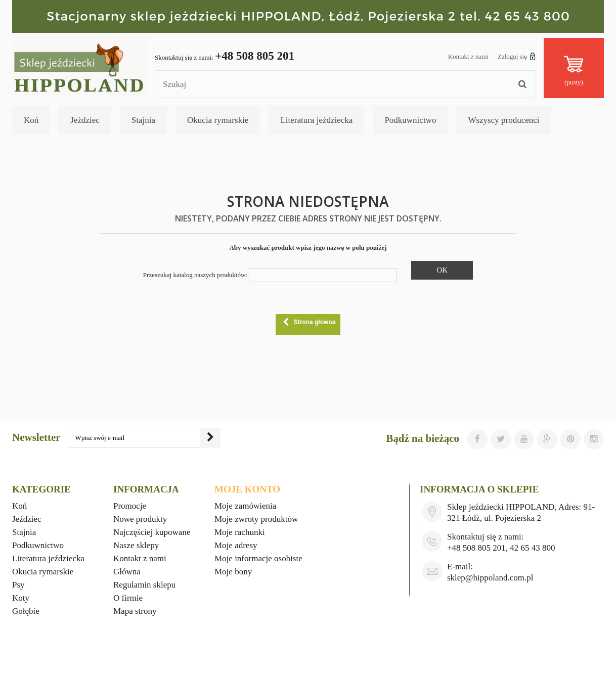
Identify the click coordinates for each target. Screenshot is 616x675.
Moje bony (233, 572)
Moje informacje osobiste (258, 558)
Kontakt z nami (468, 56)
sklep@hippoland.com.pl (490, 578)
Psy (18, 585)
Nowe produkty (140, 519)
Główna (127, 572)
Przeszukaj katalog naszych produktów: (195, 275)
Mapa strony (135, 611)
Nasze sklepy (136, 545)
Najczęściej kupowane (152, 532)
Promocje (130, 506)
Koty (21, 598)
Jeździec (85, 120)
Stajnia (143, 120)
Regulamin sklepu (144, 585)
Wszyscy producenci (503, 120)
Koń (31, 120)
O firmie (128, 598)
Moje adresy (236, 545)
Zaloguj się (517, 56)
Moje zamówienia (245, 506)
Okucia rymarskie (218, 120)
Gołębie (26, 611)
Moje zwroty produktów (256, 519)
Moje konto (247, 489)
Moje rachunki (240, 532)
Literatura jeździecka (316, 120)
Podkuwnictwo (410, 120)
